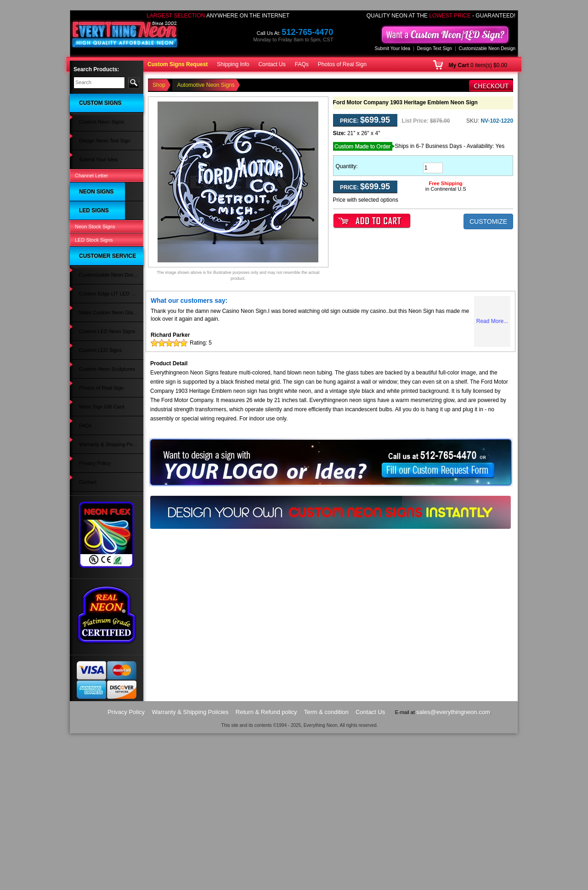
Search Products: (96, 69)
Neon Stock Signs (95, 501)
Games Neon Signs (96, 210)
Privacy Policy (90, 635)
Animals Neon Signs (97, 273)
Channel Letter (91, 139)
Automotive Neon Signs (101, 173)
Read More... (492, 321)
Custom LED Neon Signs (102, 571)
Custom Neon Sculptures (102, 589)
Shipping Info (233, 64)
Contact (83, 644)
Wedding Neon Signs (98, 316)
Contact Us (272, 64)
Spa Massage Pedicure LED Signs (106, 442)
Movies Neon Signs (96, 237)
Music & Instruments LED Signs (103, 398)
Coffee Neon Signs (96, 218)
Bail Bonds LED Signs (99, 464)
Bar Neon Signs (92, 182)
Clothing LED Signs (96, 429)
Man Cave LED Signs (99, 340)
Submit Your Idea (392, 48)
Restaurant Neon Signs (101, 191)
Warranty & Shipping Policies (107, 625)
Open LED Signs (93, 491)
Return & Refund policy (266, 869)
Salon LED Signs (93, 350)
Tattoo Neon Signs (95, 227)
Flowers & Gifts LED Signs (104, 368)
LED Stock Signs (94, 511)
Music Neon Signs (95, 264)
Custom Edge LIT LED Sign (105, 546)
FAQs (302, 64)
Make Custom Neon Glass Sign (104, 559)
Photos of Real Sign (342, 64)
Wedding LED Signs (97, 411)
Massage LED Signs (97, 377)
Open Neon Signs (94, 164)
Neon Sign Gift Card (97, 607)
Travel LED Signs (94, 454)
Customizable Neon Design (487, 48)
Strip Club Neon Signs (99, 246)
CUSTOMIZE (488, 221)
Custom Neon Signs (97, 111)
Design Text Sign (435, 48)
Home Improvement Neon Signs (103, 304)
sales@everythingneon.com (453, 869)
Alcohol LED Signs (95, 358)
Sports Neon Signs (96, 291)
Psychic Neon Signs (97, 200)
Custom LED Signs (96, 482)
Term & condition (326, 869)
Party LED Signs (93, 420)
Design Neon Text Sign (100, 120)
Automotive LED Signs (100, 386)
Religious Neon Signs (99, 255)
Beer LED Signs (92, 473)
